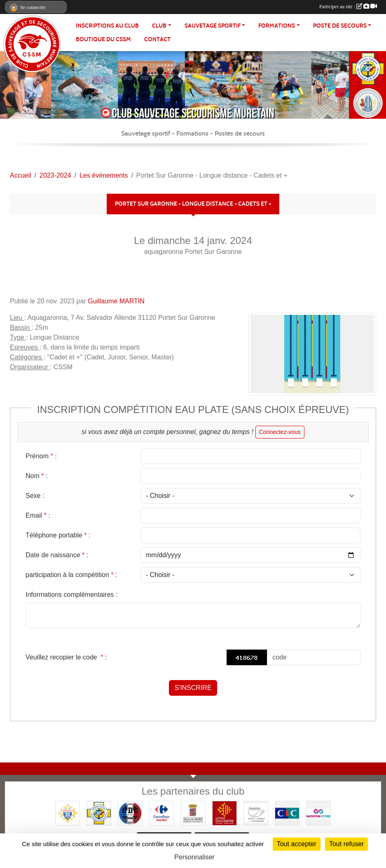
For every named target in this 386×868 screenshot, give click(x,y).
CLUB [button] (159, 26)
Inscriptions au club (107, 26)
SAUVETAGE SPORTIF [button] (213, 26)
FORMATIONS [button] (277, 26)
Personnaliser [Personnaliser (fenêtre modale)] (194, 857)
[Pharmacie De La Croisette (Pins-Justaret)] (256, 813)
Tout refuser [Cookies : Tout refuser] (346, 844)
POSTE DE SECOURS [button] (340, 26)
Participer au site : (348, 7)
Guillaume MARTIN (116, 301)
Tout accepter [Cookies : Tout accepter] (297, 844)
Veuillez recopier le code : (66, 657)
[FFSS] (99, 813)
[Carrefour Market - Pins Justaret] (161, 813)
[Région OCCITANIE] (225, 813)
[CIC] (287, 813)
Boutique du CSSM (103, 39)
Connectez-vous (280, 432)
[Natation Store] (318, 813)
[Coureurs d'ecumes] (130, 813)
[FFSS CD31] (68, 813)
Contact (157, 39)
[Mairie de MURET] (193, 813)
